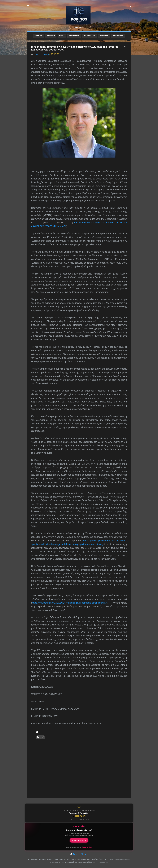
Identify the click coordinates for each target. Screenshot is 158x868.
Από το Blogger (79, 854)
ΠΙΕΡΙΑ (62, 40)
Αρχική (41, 741)
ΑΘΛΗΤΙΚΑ (104, 40)
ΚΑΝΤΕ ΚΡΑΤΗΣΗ (79, 840)
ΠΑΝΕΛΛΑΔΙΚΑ (89, 40)
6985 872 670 (79, 816)
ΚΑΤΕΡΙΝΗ (51, 40)
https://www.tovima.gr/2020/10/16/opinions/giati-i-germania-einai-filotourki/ (69, 607)
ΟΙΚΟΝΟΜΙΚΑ (118, 40)
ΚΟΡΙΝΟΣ (38, 40)
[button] (125, 51)
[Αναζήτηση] (130, 6)
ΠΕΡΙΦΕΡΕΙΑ (74, 40)
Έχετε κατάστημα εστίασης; (79, 847)
